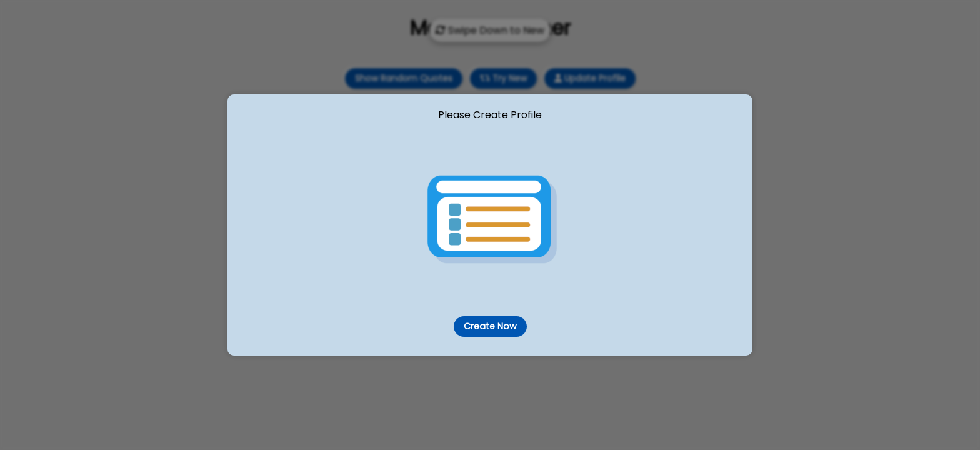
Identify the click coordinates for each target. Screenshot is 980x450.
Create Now (490, 326)
